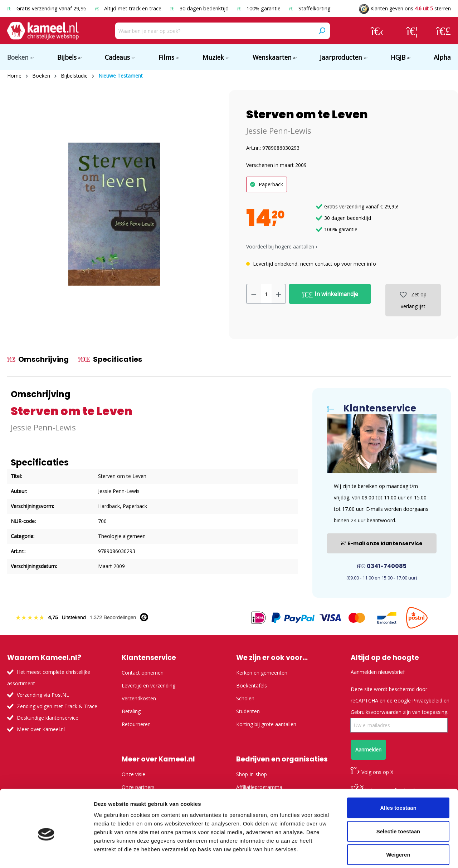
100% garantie (260, 8)
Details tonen (387, 854)
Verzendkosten (139, 698)
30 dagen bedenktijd (200, 8)
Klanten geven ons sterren (405, 8)
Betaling (131, 711)
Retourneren (136, 724)
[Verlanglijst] (412, 31)
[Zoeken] (322, 31)
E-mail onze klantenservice (382, 543)
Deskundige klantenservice (48, 718)
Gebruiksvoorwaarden (376, 712)
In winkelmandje (330, 294)
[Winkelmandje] (444, 31)
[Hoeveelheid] (266, 294)
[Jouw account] (377, 31)
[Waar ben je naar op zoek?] (215, 31)
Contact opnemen (143, 673)
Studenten (248, 711)
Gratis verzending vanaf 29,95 (47, 8)
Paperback (271, 184)
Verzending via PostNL (43, 695)
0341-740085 (382, 566)
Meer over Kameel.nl (41, 729)
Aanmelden (368, 749)
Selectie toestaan (398, 798)
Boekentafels (252, 685)
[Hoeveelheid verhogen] (279, 294)
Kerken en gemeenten (262, 673)
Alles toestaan (398, 774)
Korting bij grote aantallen (266, 724)
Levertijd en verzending (148, 685)
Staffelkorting (310, 8)
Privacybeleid (427, 701)
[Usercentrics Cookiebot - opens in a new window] (46, 854)
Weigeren (398, 821)
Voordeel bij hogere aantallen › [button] (282, 246)
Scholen (245, 698)
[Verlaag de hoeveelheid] (254, 294)
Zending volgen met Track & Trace (57, 706)
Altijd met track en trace (129, 8)
